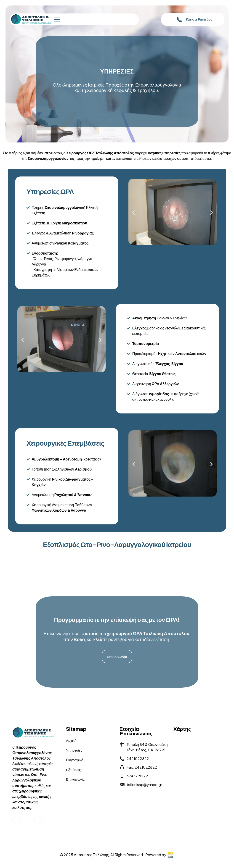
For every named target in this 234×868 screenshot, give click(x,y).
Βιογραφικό (75, 760)
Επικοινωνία (75, 779)
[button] (134, 212)
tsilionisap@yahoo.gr (144, 785)
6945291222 (137, 776)
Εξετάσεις (73, 769)
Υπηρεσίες (74, 750)
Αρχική (71, 740)
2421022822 (138, 759)
